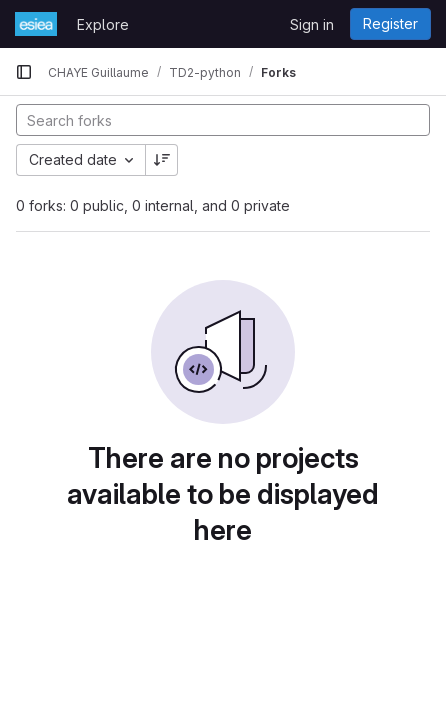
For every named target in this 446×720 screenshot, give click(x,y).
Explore (103, 24)
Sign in (312, 24)
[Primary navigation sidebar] (24, 72)
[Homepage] (36, 24)
